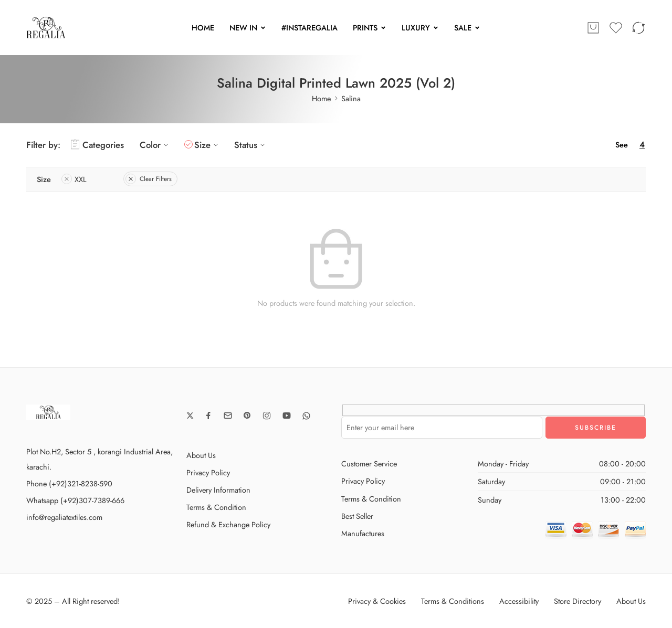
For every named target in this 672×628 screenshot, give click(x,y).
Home (321, 98)
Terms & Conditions (453, 601)
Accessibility (519, 601)
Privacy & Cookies (377, 601)
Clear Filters (149, 179)
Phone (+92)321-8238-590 (69, 483)
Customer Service (369, 464)
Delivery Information (218, 490)
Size (208, 145)
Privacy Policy (208, 472)
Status (251, 145)
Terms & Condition (216, 507)
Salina (351, 98)
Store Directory (577, 601)
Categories (97, 145)
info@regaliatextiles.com (64, 517)
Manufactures (363, 533)
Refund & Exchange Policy (228, 524)
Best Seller (357, 516)
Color (155, 145)
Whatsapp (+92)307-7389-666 (75, 500)
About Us (201, 455)
